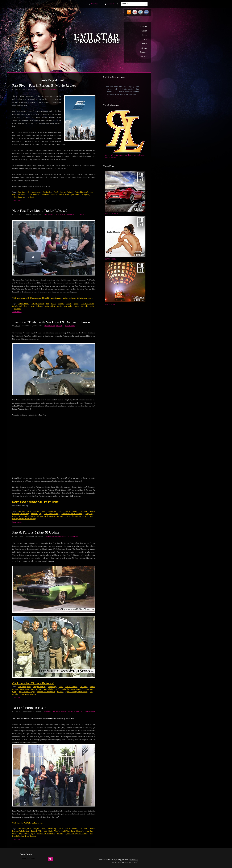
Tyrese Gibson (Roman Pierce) (76, 516)
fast (47, 304)
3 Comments (73, 536)
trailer (92, 306)
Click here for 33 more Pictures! (33, 683)
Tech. (145, 39)
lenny (26, 306)
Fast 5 (56, 192)
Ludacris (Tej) (50, 306)
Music (144, 44)
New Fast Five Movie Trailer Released (40, 211)
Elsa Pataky (47, 192)
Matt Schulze (64, 194)
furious (69, 304)
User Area (95, 4)
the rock (84, 306)
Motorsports (50, 214)
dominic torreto (24, 304)
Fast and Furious (66, 192)
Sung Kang (86, 194)
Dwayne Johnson (34, 192)
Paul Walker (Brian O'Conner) (72, 514)
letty (32, 306)
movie (59, 306)
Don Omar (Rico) (24, 511)
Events (144, 48)
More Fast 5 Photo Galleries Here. (36, 502)
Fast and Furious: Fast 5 (29, 708)
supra (77, 306)
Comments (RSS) (132, 862)
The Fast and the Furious (46, 516)
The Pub (144, 57)
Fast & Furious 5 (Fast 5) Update (36, 532)
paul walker (75, 194)
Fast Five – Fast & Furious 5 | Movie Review (44, 85)
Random (144, 52)
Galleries (143, 27)
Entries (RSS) (117, 862)
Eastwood (19, 214)
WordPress (134, 860)
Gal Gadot (21, 194)
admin (17, 89)
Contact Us (111, 4)
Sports (144, 35)
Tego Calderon (19, 197)
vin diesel (30, 197)
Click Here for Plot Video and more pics (27, 823)
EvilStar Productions (98, 39)
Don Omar (22, 192)
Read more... (17, 200)
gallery (76, 304)
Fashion (144, 31)
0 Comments (53, 89)
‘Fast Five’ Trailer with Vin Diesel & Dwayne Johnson (51, 322)
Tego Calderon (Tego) (27, 516)
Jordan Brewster (33, 194)
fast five (61, 304)
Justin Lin (45, 194)
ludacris (54, 194)
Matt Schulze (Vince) (51, 514)
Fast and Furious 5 (81, 192)
